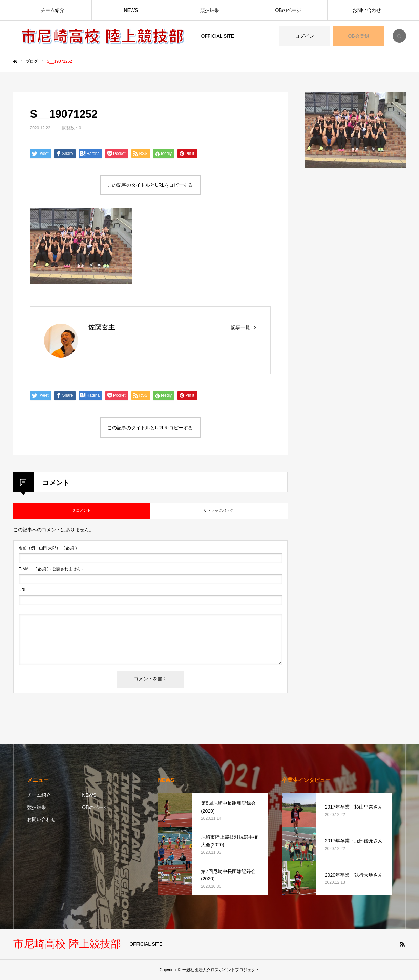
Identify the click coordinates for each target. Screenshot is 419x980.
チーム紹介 (53, 10)
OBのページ (288, 10)
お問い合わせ (367, 10)
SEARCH (399, 36)
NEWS (131, 10)
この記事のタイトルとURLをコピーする (150, 185)
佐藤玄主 (102, 327)
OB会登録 (358, 36)
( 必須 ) (48, 548)
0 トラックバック (219, 510)
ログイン (305, 36)
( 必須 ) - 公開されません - (51, 569)
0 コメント (81, 510)
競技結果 (210, 10)
